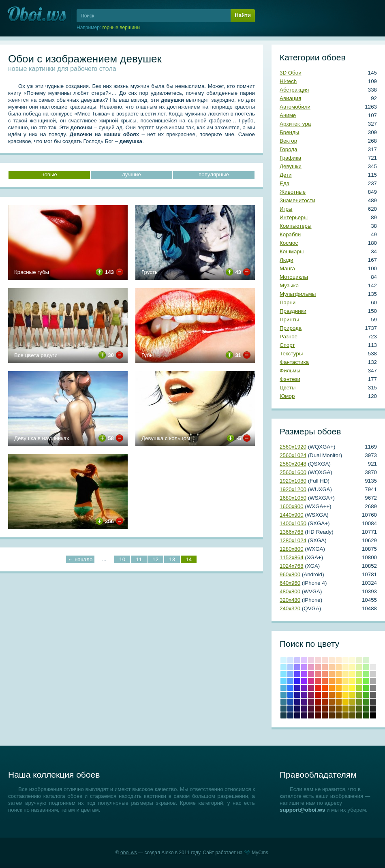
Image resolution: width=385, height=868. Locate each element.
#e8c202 (345, 702)
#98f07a (366, 674)
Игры (286, 209)
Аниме (288, 115)
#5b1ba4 (304, 695)
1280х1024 (293, 540)
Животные (293, 192)
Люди (287, 260)
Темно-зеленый (366, 715)
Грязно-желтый (345, 715)
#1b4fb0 (290, 702)
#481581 (304, 702)
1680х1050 (293, 498)
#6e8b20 (359, 702)
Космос (289, 243)
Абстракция (294, 90)
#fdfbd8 (352, 660)
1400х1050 (293, 523)
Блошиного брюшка (325, 715)
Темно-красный (318, 715)
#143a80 (290, 709)
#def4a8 (359, 667)
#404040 (373, 702)
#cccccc (373, 674)
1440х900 (292, 515)
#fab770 (332, 674)
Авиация (290, 98)
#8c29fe (304, 681)
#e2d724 (352, 695)
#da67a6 (311, 674)
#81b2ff (290, 674)
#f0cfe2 (311, 660)
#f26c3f (325, 681)
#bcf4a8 (366, 667)
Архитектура (295, 124)
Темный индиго (304, 715)
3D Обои (291, 73)
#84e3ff (283, 674)
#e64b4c (318, 681)
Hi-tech (288, 81)
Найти (243, 15)
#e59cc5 (311, 667)
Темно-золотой (345, 709)
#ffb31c (339, 688)
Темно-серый (373, 709)
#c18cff (304, 667)
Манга (287, 268)
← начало (80, 559)
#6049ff (297, 674)
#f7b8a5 (325, 667)
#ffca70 (339, 674)
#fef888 (352, 674)
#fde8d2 (332, 660)
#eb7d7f (318, 674)
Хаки (352, 715)
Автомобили (295, 107)
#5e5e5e (373, 695)
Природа (291, 328)
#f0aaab (318, 667)
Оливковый (352, 709)
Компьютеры (296, 226)
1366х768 (292, 532)
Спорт (287, 345)
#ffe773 (345, 681)
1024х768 (292, 566)
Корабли (290, 234)
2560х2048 (293, 464)
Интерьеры (294, 217)
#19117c (297, 702)
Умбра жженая (325, 709)
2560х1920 (293, 447)
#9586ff (297, 667)
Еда (284, 183)
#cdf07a (359, 674)
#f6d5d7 (318, 660)
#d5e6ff (290, 660)
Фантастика (294, 362)
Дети (286, 175)
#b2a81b (352, 702)
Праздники (293, 311)
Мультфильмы (298, 294)
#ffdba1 (339, 667)
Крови (318, 695)
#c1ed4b (359, 681)
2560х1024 (293, 455)
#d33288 (311, 681)
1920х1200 (293, 489)
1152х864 (292, 557)
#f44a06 (325, 688)
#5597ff (290, 681)
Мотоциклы (294, 277)
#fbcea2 (332, 667)
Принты (289, 320)
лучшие (132, 174)
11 (139, 559)
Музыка (289, 285)
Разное (289, 337)
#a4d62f (359, 688)
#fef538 (352, 688)
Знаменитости (297, 200)
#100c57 (297, 709)
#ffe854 (345, 688)
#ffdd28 (345, 695)
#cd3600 (325, 695)
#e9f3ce (359, 660)
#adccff (290, 667)
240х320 (290, 608)
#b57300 (339, 702)
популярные (214, 174)
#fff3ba (345, 667)
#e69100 (339, 695)
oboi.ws (129, 853)
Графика (290, 158)
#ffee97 (345, 674)
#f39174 (325, 674)
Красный (318, 688)
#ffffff (373, 660)
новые (49, 174)
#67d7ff (283, 681)
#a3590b (332, 702)
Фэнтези (290, 379)
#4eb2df (283, 688)
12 (155, 559)
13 (172, 559)
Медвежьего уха (339, 709)
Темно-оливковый (359, 709)
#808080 (373, 688)
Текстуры (291, 354)
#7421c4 (304, 688)
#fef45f (352, 681)
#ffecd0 (339, 660)
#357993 (283, 702)
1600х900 (292, 506)
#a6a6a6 (373, 681)
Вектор (288, 141)
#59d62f (366, 688)
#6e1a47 (311, 702)
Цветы (288, 388)
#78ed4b (366, 681)
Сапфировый (297, 715)
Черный (373, 715)
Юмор (287, 396)
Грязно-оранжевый (332, 715)
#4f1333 (311, 709)
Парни (288, 303)
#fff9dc (345, 660)
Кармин (318, 702)
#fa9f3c (332, 681)
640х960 (290, 583)
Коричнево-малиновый (318, 709)
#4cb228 (366, 695)
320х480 (290, 600)
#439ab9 (283, 695)
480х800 (290, 591)
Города (288, 149)
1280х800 (292, 549)
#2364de (290, 695)
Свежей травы (366, 709)
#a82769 (311, 688)
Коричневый (332, 709)
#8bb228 (359, 695)
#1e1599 (297, 695)
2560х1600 (293, 472)
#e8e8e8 (373, 667)
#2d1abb (297, 688)
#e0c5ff (304, 660)
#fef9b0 (352, 667)
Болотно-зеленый (359, 715)
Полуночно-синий (290, 715)
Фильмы (290, 371)
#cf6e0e (332, 695)
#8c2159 (311, 695)
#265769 (283, 709)
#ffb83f (339, 681)
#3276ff (290, 688)
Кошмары (292, 251)
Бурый (311, 715)
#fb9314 (332, 688)
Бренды (289, 132)
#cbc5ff (297, 660)
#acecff (283, 667)
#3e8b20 (366, 702)
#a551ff (304, 674)
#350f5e (304, 709)
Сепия (339, 715)
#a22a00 (325, 702)
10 (122, 559)
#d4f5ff (283, 660)
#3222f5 (297, 681)
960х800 (290, 574)
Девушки (291, 166)
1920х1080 (293, 481)
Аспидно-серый (283, 715)
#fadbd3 (325, 660)
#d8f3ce (366, 660)
